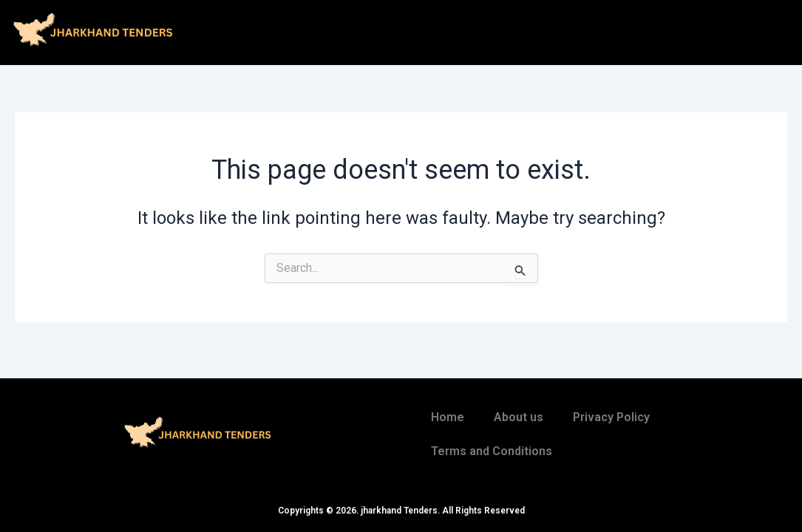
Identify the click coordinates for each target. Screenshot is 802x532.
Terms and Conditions (492, 451)
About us (519, 417)
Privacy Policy (611, 417)
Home (448, 417)
